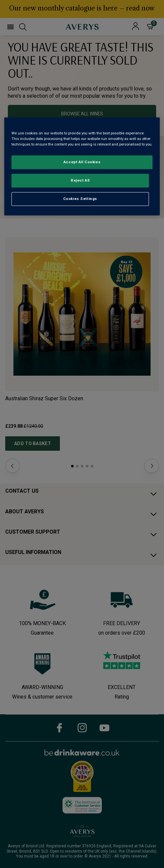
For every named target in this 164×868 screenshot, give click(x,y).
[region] (82, 166)
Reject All (80, 180)
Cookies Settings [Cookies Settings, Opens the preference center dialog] (80, 199)
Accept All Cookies (82, 162)
